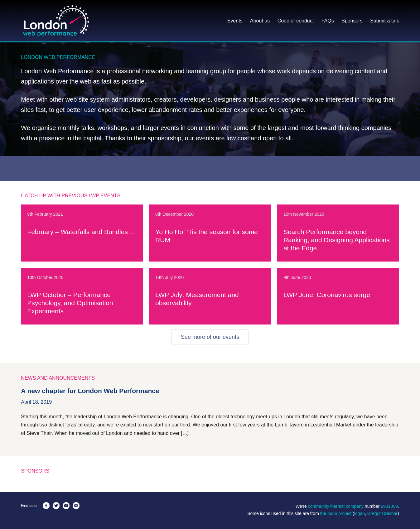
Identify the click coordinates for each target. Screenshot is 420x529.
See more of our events (210, 337)
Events (235, 21)
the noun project (336, 513)
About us (260, 21)
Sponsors (352, 21)
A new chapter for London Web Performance (90, 391)
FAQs (328, 21)
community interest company (336, 506)
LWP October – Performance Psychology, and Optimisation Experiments (70, 303)
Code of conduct (296, 21)
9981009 (389, 506)
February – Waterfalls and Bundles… (81, 232)
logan (360, 513)
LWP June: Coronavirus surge (327, 295)
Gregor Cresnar (382, 513)
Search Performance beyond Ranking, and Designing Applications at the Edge (337, 240)
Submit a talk (384, 21)
